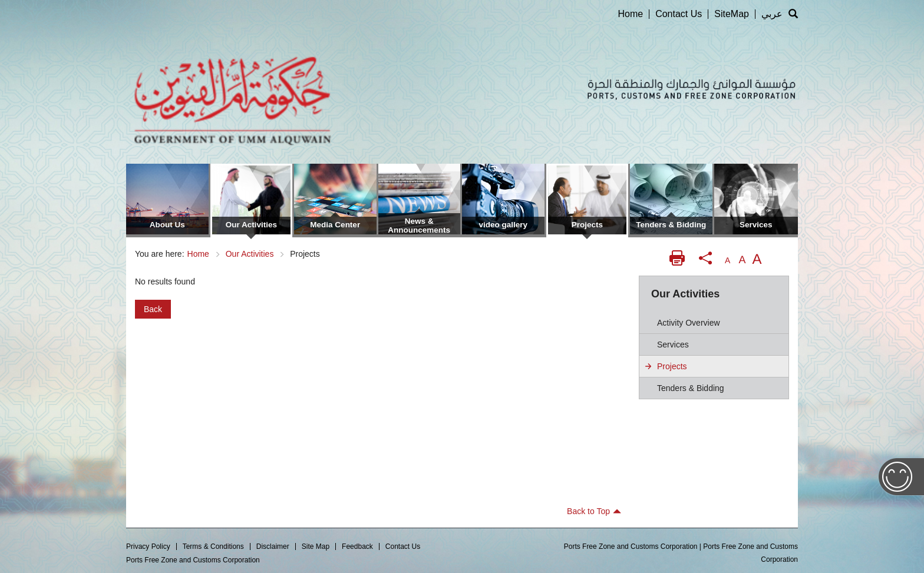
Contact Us (679, 14)
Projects (672, 366)
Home (630, 14)
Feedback (357, 546)
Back (153, 309)
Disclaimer (273, 546)
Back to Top (594, 511)
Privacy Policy (148, 546)
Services (673, 345)
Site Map (316, 546)
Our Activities (250, 254)
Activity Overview (689, 323)
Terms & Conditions (213, 546)
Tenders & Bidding (691, 388)
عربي (772, 14)
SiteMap (732, 14)
